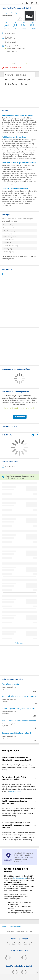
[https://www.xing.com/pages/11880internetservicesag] (25, 944)
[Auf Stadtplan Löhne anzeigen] (37, 435)
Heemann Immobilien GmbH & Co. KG (16, 733)
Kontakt (24, 84)
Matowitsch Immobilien (11, 684)
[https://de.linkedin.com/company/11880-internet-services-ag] (31, 944)
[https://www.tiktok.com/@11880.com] (14, 944)
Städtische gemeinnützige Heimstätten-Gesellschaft (19, 708)
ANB (31, 932)
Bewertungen (24, 79)
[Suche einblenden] (22, 2)
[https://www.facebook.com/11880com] (8, 944)
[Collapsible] (35, 759)
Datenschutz (20, 932)
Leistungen (21, 75)
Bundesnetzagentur (20, 878)
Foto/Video (10, 79)
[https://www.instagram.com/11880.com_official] (19, 944)
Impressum (11, 932)
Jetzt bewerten (20, 417)
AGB (27, 932)
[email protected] (15, 791)
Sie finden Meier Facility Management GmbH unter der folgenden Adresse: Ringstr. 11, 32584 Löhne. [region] (19, 767)
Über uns (9, 75)
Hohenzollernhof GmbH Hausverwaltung (18, 696)
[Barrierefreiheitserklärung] (32, 2)
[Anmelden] (27, 2)
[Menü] (37, 2)
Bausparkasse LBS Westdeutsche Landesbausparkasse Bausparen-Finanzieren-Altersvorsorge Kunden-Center (19, 721)
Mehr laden (19, 643)
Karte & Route (11, 84)
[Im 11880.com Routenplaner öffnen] (33, 435)
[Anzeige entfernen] (38, 972)
